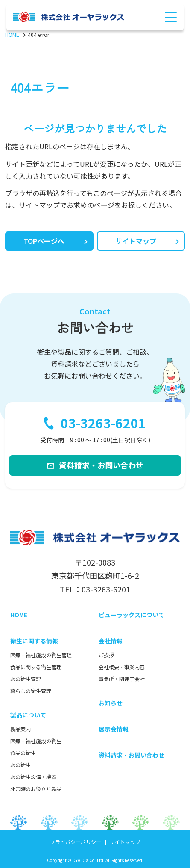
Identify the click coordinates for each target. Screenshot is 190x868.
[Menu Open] (171, 17)
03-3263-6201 (103, 423)
